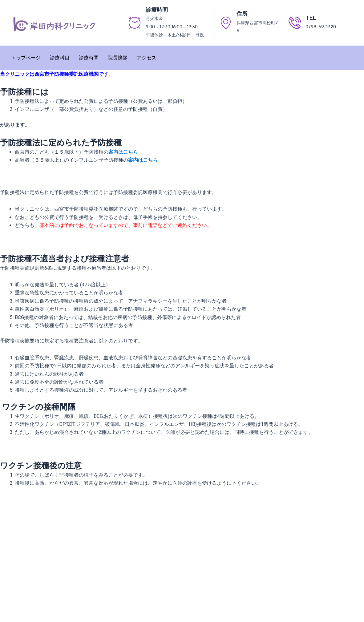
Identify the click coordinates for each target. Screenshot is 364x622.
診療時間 (89, 58)
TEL (311, 18)
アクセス (147, 58)
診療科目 (60, 58)
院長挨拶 (118, 58)
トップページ (26, 58)
